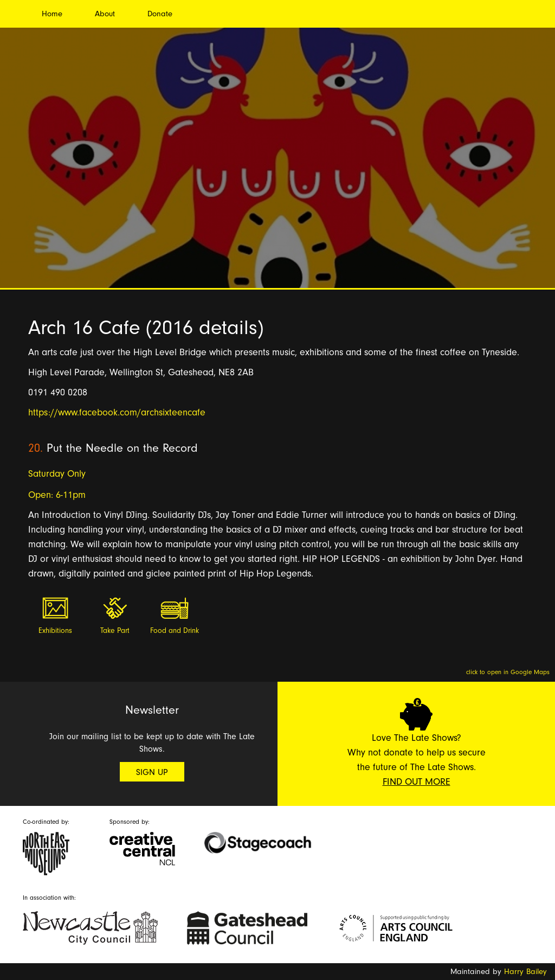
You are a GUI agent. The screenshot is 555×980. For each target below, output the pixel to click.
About (105, 14)
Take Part (115, 631)
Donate (160, 14)
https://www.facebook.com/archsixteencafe (117, 412)
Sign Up (152, 772)
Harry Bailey (525, 972)
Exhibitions (55, 631)
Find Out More (417, 782)
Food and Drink (175, 631)
